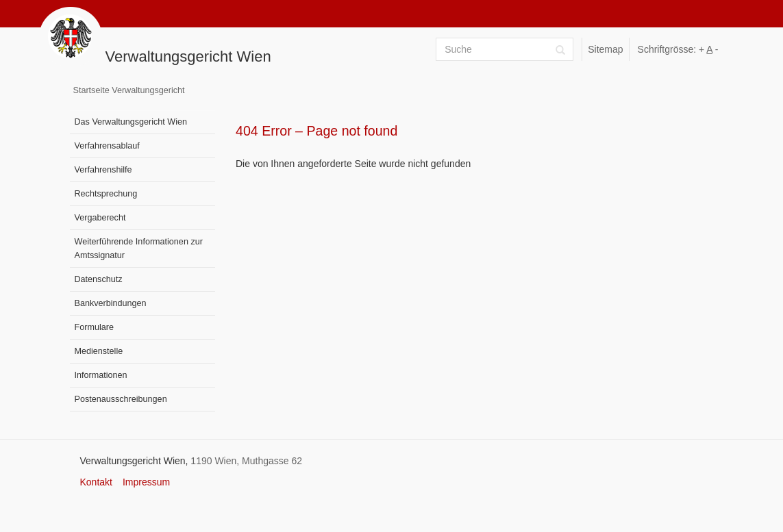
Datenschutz (99, 279)
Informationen (101, 375)
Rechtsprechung (106, 194)
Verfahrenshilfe (103, 170)
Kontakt (96, 482)
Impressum (146, 482)
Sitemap (605, 49)
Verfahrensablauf (107, 146)
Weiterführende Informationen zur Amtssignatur (139, 249)
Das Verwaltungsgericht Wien (131, 122)
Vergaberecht (100, 218)
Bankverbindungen (111, 303)
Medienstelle (99, 351)
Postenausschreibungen (121, 399)
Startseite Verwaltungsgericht (129, 90)
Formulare (94, 327)
